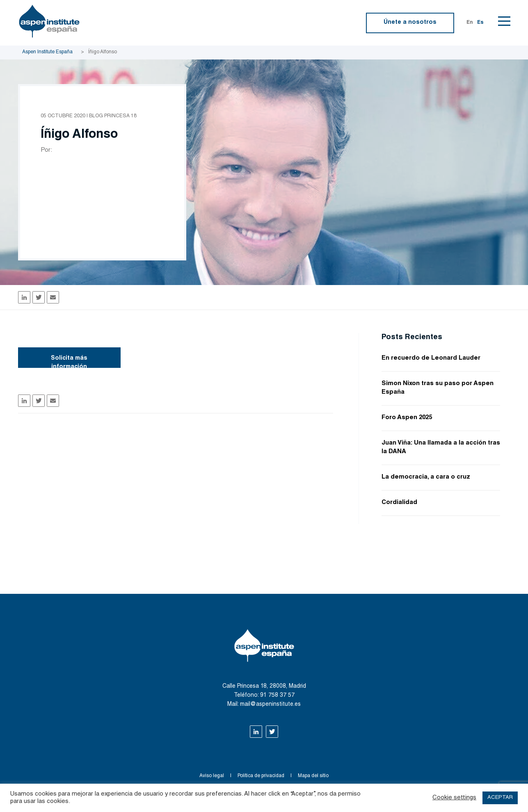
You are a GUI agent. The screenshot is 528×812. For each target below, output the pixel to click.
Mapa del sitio (313, 776)
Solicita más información (69, 362)
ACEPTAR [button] (500, 798)
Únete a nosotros (410, 23)
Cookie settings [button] (454, 798)
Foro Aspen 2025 (407, 418)
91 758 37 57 (277, 696)
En (470, 23)
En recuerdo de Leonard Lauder (431, 358)
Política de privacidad (261, 776)
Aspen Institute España (47, 52)
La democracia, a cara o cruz (426, 477)
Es (480, 23)
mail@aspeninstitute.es (270, 705)
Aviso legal (212, 776)
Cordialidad (399, 503)
